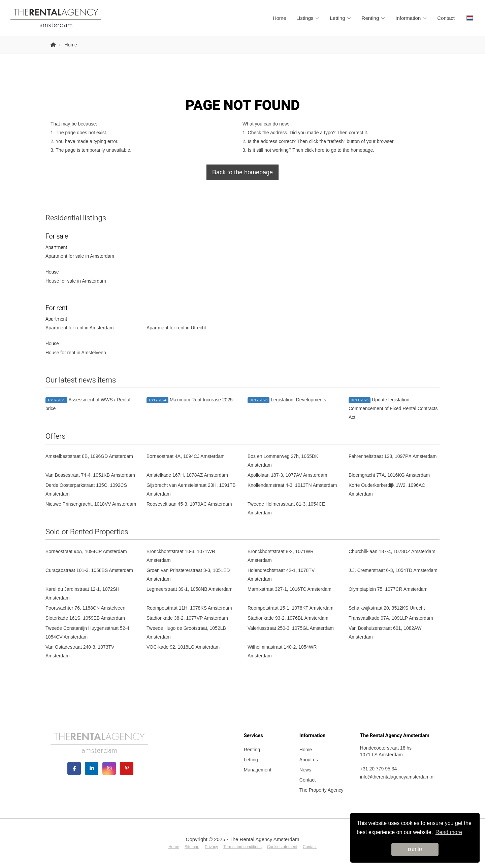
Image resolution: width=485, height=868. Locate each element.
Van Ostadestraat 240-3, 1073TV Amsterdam (80, 651)
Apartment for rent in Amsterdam (79, 328)
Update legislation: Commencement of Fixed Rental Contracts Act (393, 408)
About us (309, 760)
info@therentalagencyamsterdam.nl (397, 777)
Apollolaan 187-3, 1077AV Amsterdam (287, 475)
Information (411, 18)
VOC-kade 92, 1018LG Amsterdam (183, 647)
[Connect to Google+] (109, 768)
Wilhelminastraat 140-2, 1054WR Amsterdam (282, 651)
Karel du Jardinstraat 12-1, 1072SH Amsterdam (82, 593)
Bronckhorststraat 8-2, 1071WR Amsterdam (281, 556)
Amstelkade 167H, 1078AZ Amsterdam (187, 475)
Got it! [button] (415, 849)
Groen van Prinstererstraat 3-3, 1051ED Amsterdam (188, 575)
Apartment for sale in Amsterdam (80, 256)
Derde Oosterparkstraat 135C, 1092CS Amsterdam (86, 490)
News (305, 770)
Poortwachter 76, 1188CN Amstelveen (85, 608)
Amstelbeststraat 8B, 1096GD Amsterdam (89, 456)
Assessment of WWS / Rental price (88, 404)
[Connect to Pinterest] (127, 768)
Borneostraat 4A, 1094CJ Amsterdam (186, 456)
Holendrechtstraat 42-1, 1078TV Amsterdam (281, 575)
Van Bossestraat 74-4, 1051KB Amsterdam (90, 475)
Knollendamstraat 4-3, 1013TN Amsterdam (292, 485)
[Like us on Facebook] (74, 768)
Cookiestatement (282, 847)
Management (258, 770)
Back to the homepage (243, 172)
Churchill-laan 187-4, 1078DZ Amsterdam (392, 551)
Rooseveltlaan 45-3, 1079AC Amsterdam (189, 504)
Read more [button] (449, 832)
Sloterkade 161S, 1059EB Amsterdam (85, 618)
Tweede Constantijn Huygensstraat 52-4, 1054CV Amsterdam (88, 632)
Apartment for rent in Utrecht (176, 328)
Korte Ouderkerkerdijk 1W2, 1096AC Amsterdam (387, 490)
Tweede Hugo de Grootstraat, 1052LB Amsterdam (186, 632)
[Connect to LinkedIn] (92, 768)
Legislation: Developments (287, 400)
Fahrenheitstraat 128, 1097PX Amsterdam (393, 456)
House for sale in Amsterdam (76, 281)
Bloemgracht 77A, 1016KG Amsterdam (389, 475)
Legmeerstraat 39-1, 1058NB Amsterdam (189, 589)
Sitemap (192, 847)
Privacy (211, 847)
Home (280, 18)
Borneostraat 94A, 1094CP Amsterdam (86, 551)
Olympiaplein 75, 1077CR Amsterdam (388, 589)
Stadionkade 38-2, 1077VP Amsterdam (187, 618)
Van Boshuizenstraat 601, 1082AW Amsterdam (385, 632)
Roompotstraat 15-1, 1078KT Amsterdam (290, 608)
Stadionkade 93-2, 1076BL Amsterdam (288, 618)
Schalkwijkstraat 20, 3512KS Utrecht (387, 608)
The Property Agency (321, 790)
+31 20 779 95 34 (378, 769)
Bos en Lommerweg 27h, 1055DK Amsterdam (283, 461)
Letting (341, 18)
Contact (446, 18)
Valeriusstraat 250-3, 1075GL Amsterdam (291, 628)
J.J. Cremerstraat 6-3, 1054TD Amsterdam (393, 570)
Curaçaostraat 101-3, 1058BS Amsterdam (89, 570)
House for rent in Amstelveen (76, 353)
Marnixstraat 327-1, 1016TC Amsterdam (289, 589)
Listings (308, 18)
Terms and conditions (242, 847)
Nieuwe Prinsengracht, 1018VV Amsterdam (91, 504)
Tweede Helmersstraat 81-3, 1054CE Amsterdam (286, 508)
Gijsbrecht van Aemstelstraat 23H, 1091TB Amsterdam (191, 490)
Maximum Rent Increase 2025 (190, 400)
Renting (374, 18)
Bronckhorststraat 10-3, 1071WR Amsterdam (181, 556)
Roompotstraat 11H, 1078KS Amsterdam (189, 608)
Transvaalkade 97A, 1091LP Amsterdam (391, 618)
